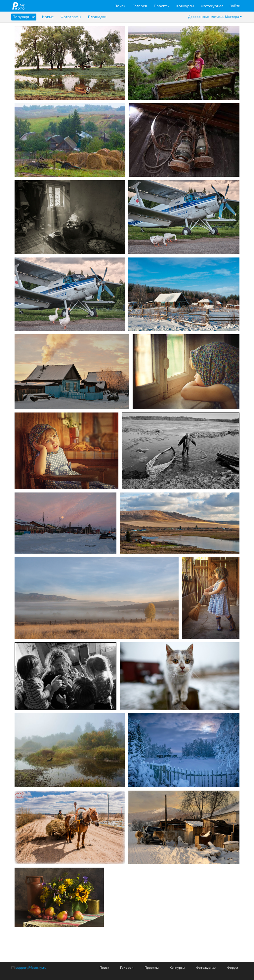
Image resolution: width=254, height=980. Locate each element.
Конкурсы (185, 6)
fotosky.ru (19, 6)
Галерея (140, 6)
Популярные (24, 17)
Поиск (120, 6)
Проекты (162, 6)
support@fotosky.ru (31, 967)
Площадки (97, 17)
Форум (233, 967)
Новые (48, 17)
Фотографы (71, 17)
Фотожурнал (212, 6)
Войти (235, 6)
